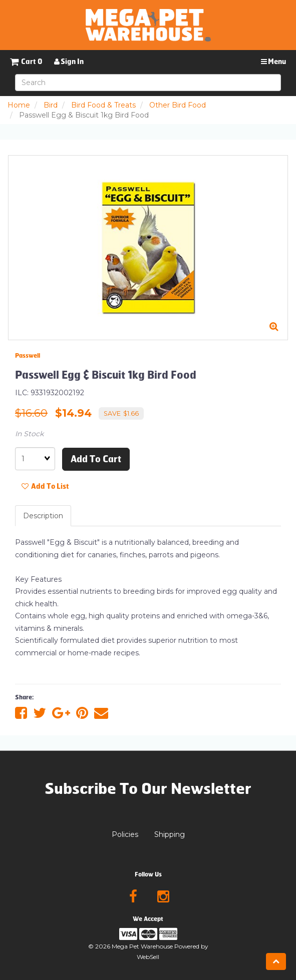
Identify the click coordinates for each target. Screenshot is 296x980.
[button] (26, 62)
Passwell (28, 356)
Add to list (45, 486)
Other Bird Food (178, 105)
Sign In (69, 62)
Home (19, 105)
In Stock (29, 434)
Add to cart (96, 459)
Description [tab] (43, 516)
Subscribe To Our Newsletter (148, 789)
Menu (273, 62)
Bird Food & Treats (103, 105)
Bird (51, 105)
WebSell (148, 957)
